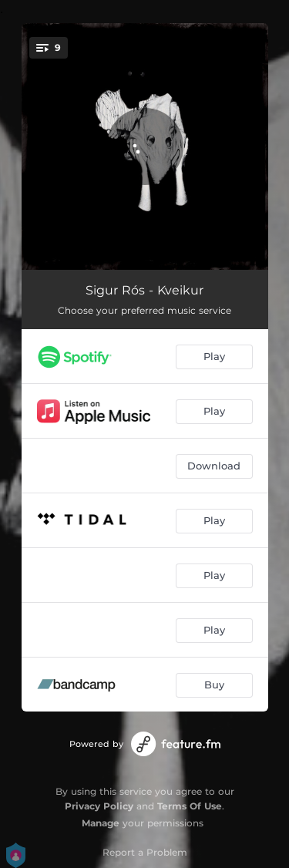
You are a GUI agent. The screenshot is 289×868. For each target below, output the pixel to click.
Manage (101, 823)
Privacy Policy (99, 806)
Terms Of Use (190, 806)
